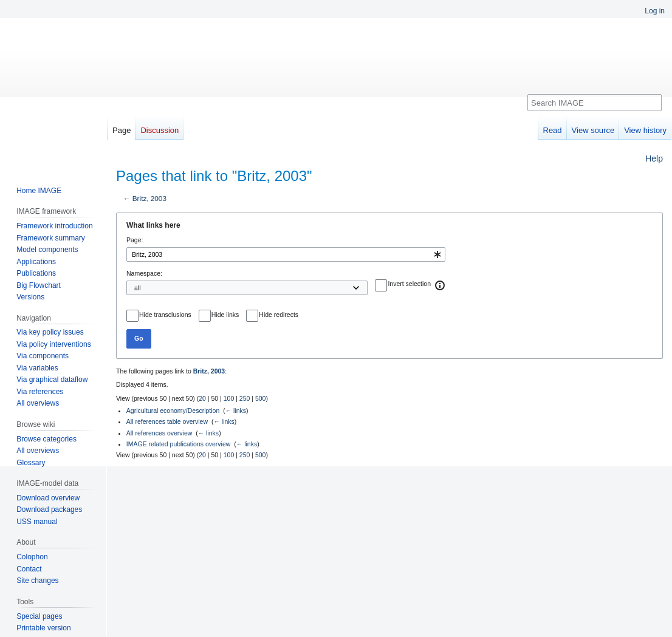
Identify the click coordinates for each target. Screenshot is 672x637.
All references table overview (167, 421)
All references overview (159, 433)
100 (229, 398)
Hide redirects (279, 315)
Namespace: (144, 273)
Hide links (225, 315)
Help (654, 158)
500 (261, 398)
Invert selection (409, 284)
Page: (135, 240)
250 (245, 398)
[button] (441, 285)
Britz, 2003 (149, 198)
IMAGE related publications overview (179, 444)
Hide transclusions (165, 315)
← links (236, 410)
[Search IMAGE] (595, 103)
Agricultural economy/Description (173, 410)
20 (202, 398)
